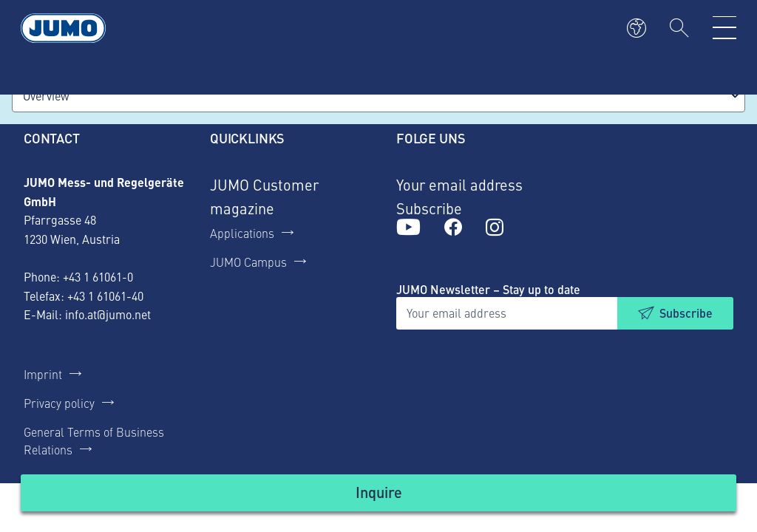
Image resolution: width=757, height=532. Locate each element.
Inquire (379, 492)
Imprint (43, 374)
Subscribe (686, 313)
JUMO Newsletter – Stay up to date (488, 289)
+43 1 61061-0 (98, 276)
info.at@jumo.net (108, 314)
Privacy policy (59, 403)
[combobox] (378, 96)
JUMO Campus (248, 262)
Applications (242, 233)
